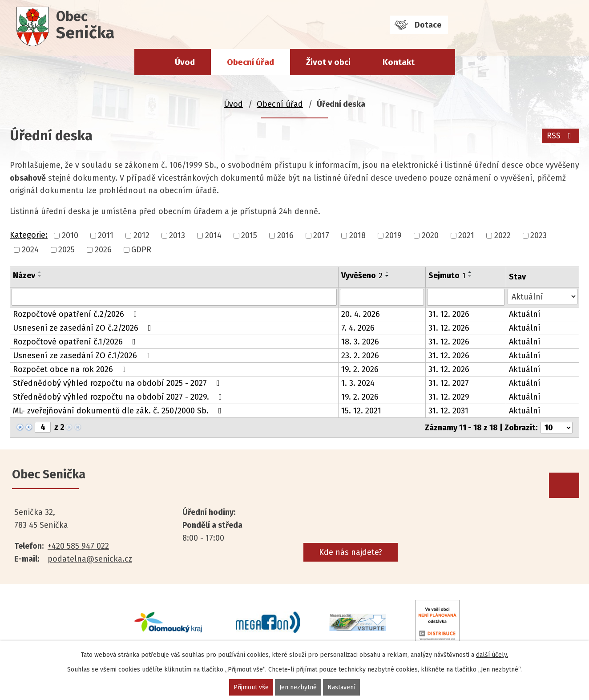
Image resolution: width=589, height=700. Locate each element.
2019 (393, 235)
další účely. (492, 655)
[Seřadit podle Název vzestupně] (40, 272)
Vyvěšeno (362, 275)
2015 (249, 235)
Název (24, 275)
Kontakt (399, 62)
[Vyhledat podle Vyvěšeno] (382, 297)
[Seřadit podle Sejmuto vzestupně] (470, 272)
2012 (141, 235)
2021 (466, 235)
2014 (213, 235)
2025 (67, 250)
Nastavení (341, 687)
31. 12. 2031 (448, 411)
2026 (103, 250)
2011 (106, 235)
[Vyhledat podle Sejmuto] (466, 297)
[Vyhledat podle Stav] (543, 297)
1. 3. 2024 (358, 383)
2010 (70, 235)
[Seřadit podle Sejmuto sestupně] (470, 276)
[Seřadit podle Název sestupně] (40, 276)
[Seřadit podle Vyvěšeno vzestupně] (387, 272)
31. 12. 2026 (449, 314)
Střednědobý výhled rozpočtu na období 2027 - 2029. (119, 397)
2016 (285, 235)
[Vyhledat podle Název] (174, 297)
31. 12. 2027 (449, 383)
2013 (177, 235)
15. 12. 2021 (361, 411)
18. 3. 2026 (360, 342)
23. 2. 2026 (360, 356)
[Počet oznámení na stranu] (557, 428)
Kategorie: (29, 235)
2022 (502, 235)
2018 (357, 235)
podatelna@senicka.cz (90, 559)
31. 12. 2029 (449, 397)
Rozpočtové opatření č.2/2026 (77, 314)
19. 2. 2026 (360, 369)
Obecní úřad (250, 62)
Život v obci (328, 62)
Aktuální (525, 314)
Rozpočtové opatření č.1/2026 (76, 342)
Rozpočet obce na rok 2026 (71, 369)
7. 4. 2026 (358, 328)
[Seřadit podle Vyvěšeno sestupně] (387, 276)
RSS (561, 136)
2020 (430, 235)
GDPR (141, 250)
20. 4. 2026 (361, 314)
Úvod (185, 62)
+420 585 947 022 (78, 546)
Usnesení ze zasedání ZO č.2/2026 (84, 328)
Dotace (428, 25)
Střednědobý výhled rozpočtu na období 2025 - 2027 (118, 383)
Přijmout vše (251, 687)
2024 (30, 250)
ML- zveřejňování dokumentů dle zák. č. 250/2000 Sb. (119, 411)
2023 (539, 235)
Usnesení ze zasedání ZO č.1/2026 (83, 356)
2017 (321, 235)
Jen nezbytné (298, 687)
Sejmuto (447, 275)
